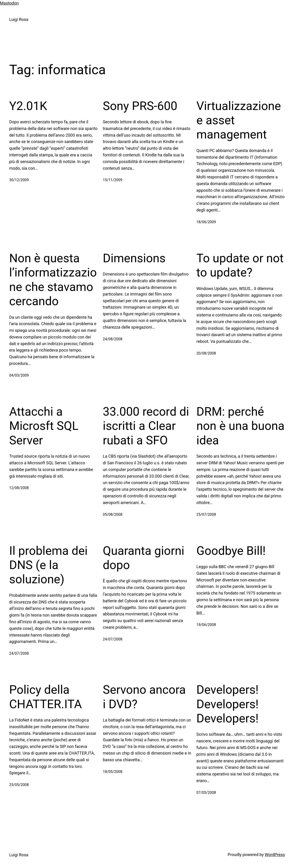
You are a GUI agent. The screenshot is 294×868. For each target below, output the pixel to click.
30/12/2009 (19, 180)
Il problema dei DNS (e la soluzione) (48, 565)
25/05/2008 (19, 785)
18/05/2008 (113, 772)
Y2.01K (28, 106)
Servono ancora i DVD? (144, 697)
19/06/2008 (206, 625)
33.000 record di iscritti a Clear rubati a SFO (146, 426)
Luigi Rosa (19, 19)
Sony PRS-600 (140, 106)
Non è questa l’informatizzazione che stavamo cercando (53, 280)
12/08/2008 (19, 488)
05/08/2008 (113, 514)
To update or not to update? (240, 265)
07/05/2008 (206, 793)
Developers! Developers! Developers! (228, 704)
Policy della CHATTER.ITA (45, 697)
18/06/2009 (206, 222)
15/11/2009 (113, 180)
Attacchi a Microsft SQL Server (44, 426)
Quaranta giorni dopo (144, 558)
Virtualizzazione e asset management (239, 120)
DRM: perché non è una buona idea (240, 426)
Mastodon (9, 3)
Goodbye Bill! (231, 551)
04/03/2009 (19, 375)
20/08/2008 (206, 353)
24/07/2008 (19, 653)
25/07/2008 (206, 514)
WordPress (275, 855)
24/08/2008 (113, 339)
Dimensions (134, 258)
